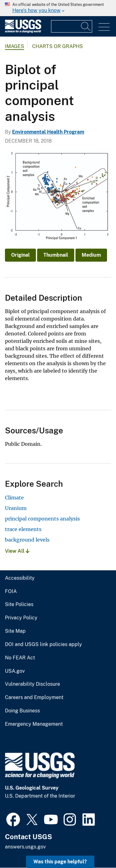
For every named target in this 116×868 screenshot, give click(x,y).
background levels (27, 540)
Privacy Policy (21, 618)
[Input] (72, 26)
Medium (91, 255)
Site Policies (19, 604)
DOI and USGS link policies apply (43, 644)
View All (17, 551)
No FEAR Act (20, 658)
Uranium (16, 508)
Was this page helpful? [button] (60, 862)
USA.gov (15, 671)
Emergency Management (34, 724)
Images (15, 46)
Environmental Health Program (48, 132)
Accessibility (20, 578)
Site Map (15, 631)
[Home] (23, 31)
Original (20, 255)
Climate (14, 498)
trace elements (23, 529)
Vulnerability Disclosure (32, 684)
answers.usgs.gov (25, 847)
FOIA (11, 591)
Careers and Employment (34, 697)
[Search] (86, 26)
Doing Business (22, 711)
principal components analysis (42, 519)
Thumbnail (56, 255)
